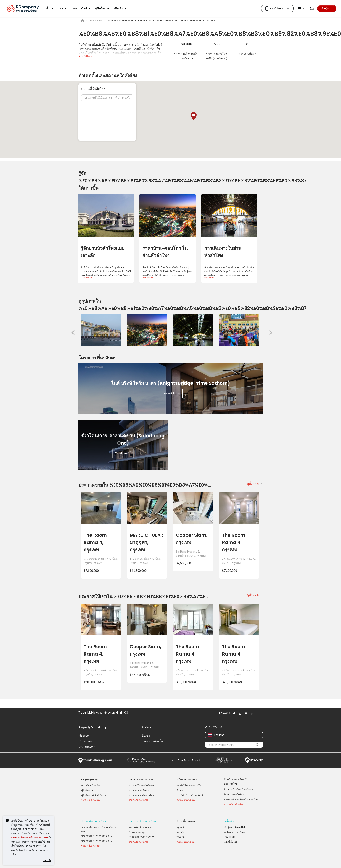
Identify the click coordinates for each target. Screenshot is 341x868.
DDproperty (89, 780)
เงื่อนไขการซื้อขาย (191, 859)
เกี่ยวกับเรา (85, 736)
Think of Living (95, 760)
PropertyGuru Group (93, 727)
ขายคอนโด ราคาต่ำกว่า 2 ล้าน (97, 832)
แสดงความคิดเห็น (152, 741)
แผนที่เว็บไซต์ (231, 837)
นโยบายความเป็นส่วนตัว (161, 859)
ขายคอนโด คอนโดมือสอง (142, 785)
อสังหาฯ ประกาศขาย (141, 780)
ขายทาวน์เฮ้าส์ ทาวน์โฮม (141, 795)
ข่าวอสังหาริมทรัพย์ (91, 785)
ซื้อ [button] (51, 8)
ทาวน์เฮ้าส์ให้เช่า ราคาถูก (141, 832)
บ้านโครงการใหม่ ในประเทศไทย (236, 782)
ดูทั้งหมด (253, 484)
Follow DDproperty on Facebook (234, 713)
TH (302, 8)
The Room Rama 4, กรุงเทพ (95, 542)
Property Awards (141, 760)
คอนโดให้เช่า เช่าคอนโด (189, 785)
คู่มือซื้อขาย (87, 790)
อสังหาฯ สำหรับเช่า (188, 780)
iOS (124, 713)
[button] (194, 116)
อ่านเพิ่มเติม (85, 56)
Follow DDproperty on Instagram (240, 713)
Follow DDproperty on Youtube (246, 713)
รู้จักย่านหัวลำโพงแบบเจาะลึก (103, 252)
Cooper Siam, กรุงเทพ (192, 539)
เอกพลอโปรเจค (171, 393)
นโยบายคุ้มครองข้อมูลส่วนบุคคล (30, 837)
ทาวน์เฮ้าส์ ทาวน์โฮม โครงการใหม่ (241, 799)
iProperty (254, 760)
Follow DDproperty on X (257, 713)
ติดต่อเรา (147, 727)
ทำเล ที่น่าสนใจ (186, 817)
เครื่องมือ (229, 817)
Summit (186, 760)
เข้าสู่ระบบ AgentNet (234, 823)
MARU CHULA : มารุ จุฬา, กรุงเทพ (146, 542)
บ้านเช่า (180, 790)
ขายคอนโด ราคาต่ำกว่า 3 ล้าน (97, 837)
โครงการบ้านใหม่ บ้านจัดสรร (238, 790)
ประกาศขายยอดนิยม (94, 817)
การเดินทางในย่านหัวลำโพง (223, 252)
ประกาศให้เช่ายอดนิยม (142, 817)
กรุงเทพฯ (181, 823)
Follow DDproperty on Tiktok (261, 713)
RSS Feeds (230, 832)
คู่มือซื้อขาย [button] (102, 8)
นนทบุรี (180, 828)
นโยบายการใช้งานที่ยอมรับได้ (96, 859)
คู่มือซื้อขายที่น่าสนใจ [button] (94, 795)
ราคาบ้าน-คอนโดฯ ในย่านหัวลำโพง (165, 252)
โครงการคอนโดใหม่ (234, 794)
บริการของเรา (87, 741)
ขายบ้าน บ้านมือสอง (139, 790)
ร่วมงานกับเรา (87, 747)
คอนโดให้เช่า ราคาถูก (140, 823)
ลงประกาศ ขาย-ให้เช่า (235, 828)
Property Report (224, 760)
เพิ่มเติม (121, 8)
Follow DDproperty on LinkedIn (252, 713)
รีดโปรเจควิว (123, 453)
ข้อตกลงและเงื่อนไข (130, 859)
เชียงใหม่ (181, 832)
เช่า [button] (63, 8)
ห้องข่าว (147, 736)
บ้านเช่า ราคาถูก (137, 828)
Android (111, 713)
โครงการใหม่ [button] (81, 8)
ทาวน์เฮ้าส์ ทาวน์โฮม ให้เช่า (190, 795)
